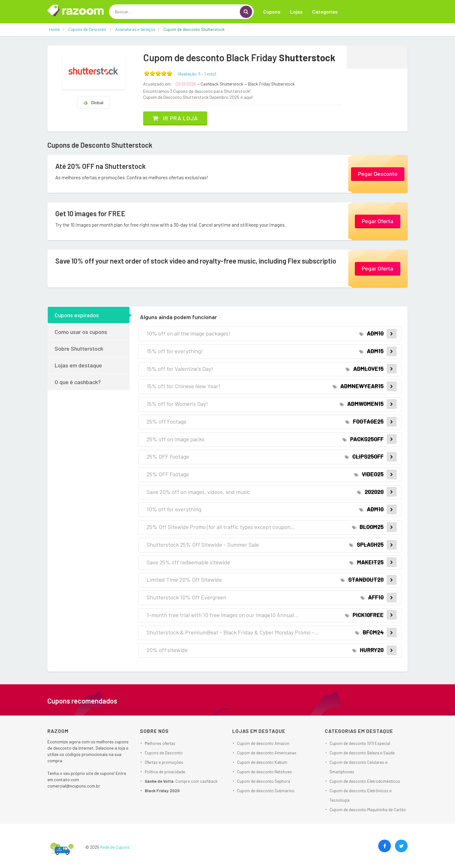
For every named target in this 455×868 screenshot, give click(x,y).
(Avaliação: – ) (197, 74)
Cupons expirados (77, 315)
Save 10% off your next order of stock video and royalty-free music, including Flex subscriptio (196, 261)
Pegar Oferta (378, 221)
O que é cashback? (78, 382)
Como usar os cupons (81, 332)
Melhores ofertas (160, 743)
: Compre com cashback (181, 781)
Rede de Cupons (115, 847)
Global (93, 102)
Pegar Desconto (378, 174)
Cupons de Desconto (164, 753)
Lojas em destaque (78, 365)
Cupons (272, 12)
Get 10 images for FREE (90, 213)
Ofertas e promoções (164, 762)
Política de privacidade (165, 772)
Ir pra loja (175, 118)
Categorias (325, 12)
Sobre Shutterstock (79, 348)
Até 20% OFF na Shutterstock (100, 166)
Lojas (296, 12)
